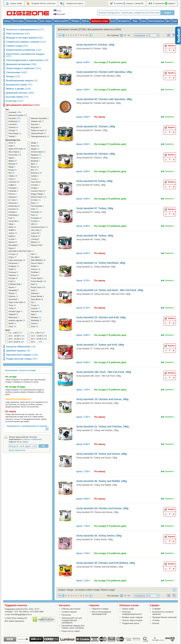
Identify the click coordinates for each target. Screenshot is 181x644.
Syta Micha (37, 299)
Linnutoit (13, 124)
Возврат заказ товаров (132, 617)
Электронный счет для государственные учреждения (72, 620)
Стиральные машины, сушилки (26, 42)
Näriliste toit (37, 121)
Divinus (12, 194)
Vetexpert (36, 311)
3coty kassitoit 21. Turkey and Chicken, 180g (103, 426)
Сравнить (169, 62)
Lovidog (35, 239)
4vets (12, 146)
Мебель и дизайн (19, 89)
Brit (34, 170)
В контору (15, 101)
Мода (135, 21)
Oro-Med (36, 257)
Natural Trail (37, 245)
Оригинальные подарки (22, 355)
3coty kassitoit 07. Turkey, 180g (95, 208)
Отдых (143, 21)
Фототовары (18, 21)
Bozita (13, 170)
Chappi (35, 188)
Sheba (13, 293)
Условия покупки (69, 612)
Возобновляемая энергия (22, 81)
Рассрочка (66, 615)
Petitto (35, 266)
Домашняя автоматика (21, 64)
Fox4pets (36, 218)
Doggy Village (38, 194)
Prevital (13, 278)
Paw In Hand (37, 263)
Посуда (13, 130)
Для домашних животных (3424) (104, 29)
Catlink (12, 185)
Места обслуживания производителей (101, 613)
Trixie (12, 305)
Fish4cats (36, 212)
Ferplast (13, 212)
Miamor (36, 242)
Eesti (57, 11)
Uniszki (35, 308)
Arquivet (36, 158)
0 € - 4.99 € (15, 333)
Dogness (13, 197)
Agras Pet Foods (17, 149)
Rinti (34, 284)
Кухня (113, 21)
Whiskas (36, 317)
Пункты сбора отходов (132, 620)
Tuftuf (12, 308)
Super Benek (37, 296)
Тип (7, 109)
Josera (13, 233)
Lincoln (12, 239)
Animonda (15, 155)
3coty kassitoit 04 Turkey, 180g (94, 181)
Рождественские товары (22, 359)
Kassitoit (15, 118)
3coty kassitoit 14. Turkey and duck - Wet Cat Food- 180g (110, 290)
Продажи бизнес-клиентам (164, 617)
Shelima (35, 293)
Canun (35, 179)
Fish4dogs (14, 215)
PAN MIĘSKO (38, 260)
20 (122, 35)
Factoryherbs (37, 206)
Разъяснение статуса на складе (20, 370)
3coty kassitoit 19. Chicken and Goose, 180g (102, 399)
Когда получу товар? (71, 631)
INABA (12, 230)
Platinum (14, 275)
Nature (12, 248)
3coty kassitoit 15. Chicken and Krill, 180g (101, 317)
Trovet (35, 305)
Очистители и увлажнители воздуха (25, 55)
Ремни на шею (39, 130)
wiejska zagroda (17, 320)
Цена (8, 330)
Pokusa (35, 275)
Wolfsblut (36, 320)
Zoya (34, 327)
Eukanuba (14, 206)
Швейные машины (18, 351)
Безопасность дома (19, 85)
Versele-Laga (16, 311)
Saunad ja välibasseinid (21, 347)
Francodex (14, 221)
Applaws (36, 155)
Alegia (35, 149)
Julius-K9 (36, 233)
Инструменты (124, 21)
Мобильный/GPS (61, 21)
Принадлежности (40, 136)
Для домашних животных (23, 105)
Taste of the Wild (17, 302)
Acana (35, 146)
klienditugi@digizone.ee (21, 614)
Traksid (12, 136)
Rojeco (12, 287)
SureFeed (14, 299)
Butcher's (36, 173)
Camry (12, 179)
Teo (33, 302)
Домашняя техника (100, 21)
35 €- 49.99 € (16, 342)
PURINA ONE (15, 284)
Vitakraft (13, 314)
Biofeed (13, 164)
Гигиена (13, 127)
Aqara (12, 158)
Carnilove (14, 182)
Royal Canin (38, 287)
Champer (13, 188)
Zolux (12, 327)
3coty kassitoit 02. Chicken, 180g (96, 126)
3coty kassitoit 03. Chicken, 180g (96, 154)
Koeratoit (15, 112)
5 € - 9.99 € (38, 333)
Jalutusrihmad (38, 133)
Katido (12, 236)
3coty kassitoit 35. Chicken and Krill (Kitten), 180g (106, 563)
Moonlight (14, 245)
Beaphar (35, 161)
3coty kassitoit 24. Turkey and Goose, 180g (102, 454)
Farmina (13, 209)
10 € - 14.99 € (16, 336)
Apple (175, 21)
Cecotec (35, 185)
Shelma (13, 296)
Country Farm (38, 191)
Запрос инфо (128, 609)
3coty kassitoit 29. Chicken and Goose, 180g (102, 508)
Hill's (34, 224)
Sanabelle (14, 290)
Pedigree (14, 266)
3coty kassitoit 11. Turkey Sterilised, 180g (101, 263)
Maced (13, 242)
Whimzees (14, 317)
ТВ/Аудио (75, 21)
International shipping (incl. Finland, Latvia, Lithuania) (73, 627)
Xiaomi (35, 324)
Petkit (12, 269)
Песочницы (15, 133)
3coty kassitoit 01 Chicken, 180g (95, 45)
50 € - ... (36, 342)
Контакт (156, 623)
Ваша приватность (17, 450)
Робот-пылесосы (18, 34)
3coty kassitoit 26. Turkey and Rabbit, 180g (102, 481)
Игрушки (36, 127)
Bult (11, 173)
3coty (12, 143)
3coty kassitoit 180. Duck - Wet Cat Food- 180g (104, 372)
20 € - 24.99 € (16, 339)
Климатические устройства (24, 50)
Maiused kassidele (40, 118)
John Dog (36, 230)
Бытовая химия (17, 97)
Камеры (7, 21)
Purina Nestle (39, 281)
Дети (168, 21)
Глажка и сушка (17, 46)
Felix (34, 209)
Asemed (35, 124)
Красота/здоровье (156, 21)
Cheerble (13, 191)
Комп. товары (45, 21)
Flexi (34, 215)
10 (87, 35)
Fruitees (35, 221)
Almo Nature (15, 152)
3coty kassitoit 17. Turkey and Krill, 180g (100, 345)
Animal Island (38, 152)
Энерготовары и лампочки (24, 68)
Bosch (35, 167)
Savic (34, 290)
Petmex (36, 269)
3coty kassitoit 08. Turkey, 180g (95, 236)
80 (129, 35)
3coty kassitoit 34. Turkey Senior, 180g (99, 536)
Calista (35, 176)
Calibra (13, 176)
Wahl (34, 314)
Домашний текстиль (20, 93)
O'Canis (13, 254)
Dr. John (13, 200)
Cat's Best (36, 182)
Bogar (12, 167)
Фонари (13, 77)
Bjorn (34, 164)
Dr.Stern (36, 200)
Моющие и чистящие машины (25, 38)
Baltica (13, 161)
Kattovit (36, 236)
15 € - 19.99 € (39, 336)
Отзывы (156, 620)
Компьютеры (32, 21)
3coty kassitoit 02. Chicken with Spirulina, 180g (104, 72)
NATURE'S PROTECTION (21, 251)
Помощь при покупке (71, 609)
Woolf (12, 324)
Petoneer (13, 272)
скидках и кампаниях (32, 439)
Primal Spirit (37, 278)
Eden (35, 203)
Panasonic (14, 263)
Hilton (12, 227)
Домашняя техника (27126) (72, 29)
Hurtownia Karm (39, 227)
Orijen (12, 257)
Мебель (86, 21)
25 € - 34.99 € (39, 339)
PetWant (35, 272)
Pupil (12, 281)
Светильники (17, 72)
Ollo (34, 254)
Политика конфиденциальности (132, 613)
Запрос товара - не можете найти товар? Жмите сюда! (86, 590)
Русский (59, 14)
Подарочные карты (131, 623)
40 (125, 35)
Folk (12, 218)
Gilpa (12, 224)
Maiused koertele (18, 115)
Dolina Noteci (39, 197)
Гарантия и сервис (100, 609)
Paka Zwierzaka (17, 260)
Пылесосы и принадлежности (25, 30)
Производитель (13, 140)
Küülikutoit (14, 121)
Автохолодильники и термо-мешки (27, 60)
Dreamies (13, 203)
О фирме (157, 609)
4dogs (34, 143)
